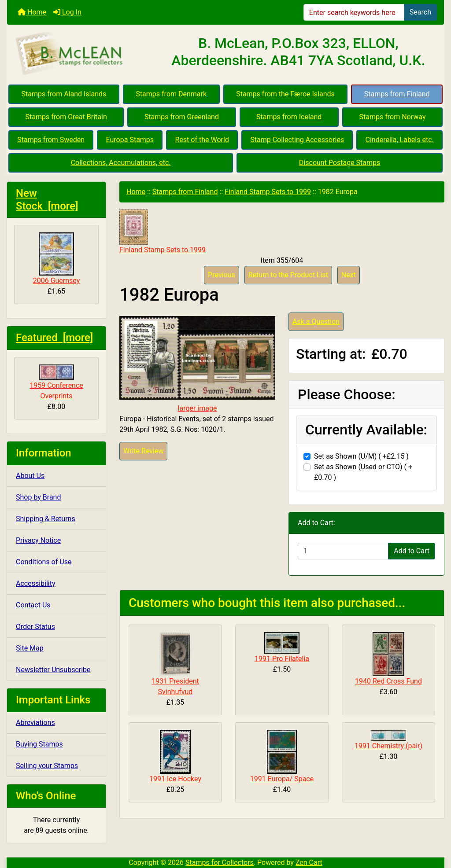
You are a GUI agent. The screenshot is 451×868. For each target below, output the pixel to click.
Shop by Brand (38, 497)
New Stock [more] (47, 200)
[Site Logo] (80, 54)
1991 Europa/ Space (282, 779)
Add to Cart (412, 551)
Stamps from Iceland (289, 117)
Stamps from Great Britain (66, 117)
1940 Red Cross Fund (388, 681)
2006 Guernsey (57, 259)
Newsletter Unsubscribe (53, 670)
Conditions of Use (44, 562)
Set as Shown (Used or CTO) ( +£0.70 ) (363, 472)
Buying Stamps (39, 744)
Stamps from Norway (393, 117)
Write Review (143, 451)
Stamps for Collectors (220, 862)
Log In (67, 12)
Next (349, 275)
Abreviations (35, 723)
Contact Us (33, 605)
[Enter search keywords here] (354, 12)
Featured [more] (54, 338)
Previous (222, 275)
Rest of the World (202, 140)
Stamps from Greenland (182, 117)
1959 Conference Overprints (56, 382)
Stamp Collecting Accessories (297, 140)
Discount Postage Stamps (340, 163)
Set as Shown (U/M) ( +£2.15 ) (361, 456)
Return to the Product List (288, 275)
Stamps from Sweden (51, 140)
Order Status (35, 627)
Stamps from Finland (397, 94)
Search (420, 12)
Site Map (30, 648)
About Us (30, 476)
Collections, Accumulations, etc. (121, 163)
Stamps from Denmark (171, 94)
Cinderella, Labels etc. (400, 140)
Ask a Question (316, 322)
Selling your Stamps (47, 766)
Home (32, 12)
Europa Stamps (130, 140)
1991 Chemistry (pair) (388, 746)
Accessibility (36, 583)
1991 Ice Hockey (175, 779)
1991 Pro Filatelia (282, 659)
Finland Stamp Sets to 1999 (268, 192)
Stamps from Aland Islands (64, 94)
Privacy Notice (38, 540)
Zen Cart (309, 862)
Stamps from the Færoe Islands (285, 94)
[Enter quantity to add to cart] (343, 551)
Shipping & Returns (46, 519)
